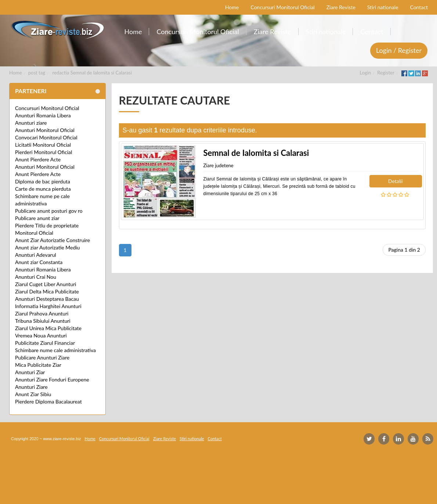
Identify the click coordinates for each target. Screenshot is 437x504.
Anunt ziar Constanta (39, 262)
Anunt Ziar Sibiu (33, 394)
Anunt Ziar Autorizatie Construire (53, 240)
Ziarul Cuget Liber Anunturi (46, 284)
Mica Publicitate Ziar (38, 365)
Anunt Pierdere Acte (38, 159)
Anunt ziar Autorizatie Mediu (47, 247)
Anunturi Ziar (30, 372)
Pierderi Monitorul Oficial (44, 152)
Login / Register (399, 50)
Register (386, 73)
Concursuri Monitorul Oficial (47, 108)
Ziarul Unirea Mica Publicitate (48, 328)
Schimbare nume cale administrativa (55, 350)
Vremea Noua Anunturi (41, 335)
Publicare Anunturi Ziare (42, 357)
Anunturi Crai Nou (36, 277)
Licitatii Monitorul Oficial (43, 145)
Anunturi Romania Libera (43, 115)
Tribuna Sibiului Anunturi (43, 321)
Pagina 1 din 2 (404, 250)
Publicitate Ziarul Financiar (45, 343)
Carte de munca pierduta (43, 189)
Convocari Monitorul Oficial (46, 137)
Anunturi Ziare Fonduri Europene (52, 379)
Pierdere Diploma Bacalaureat (48, 401)
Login (366, 73)
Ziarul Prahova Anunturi (42, 313)
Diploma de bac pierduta (43, 181)
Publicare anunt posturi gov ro (49, 211)
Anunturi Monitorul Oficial (45, 130)
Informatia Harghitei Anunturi (48, 306)
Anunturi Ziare (31, 387)
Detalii (396, 181)
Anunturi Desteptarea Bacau (47, 299)
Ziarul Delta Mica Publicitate (47, 291)
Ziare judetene (219, 165)
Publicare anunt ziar (37, 218)
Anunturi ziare (31, 123)
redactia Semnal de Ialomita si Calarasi (92, 73)
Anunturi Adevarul (36, 255)
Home (16, 73)
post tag (37, 73)
